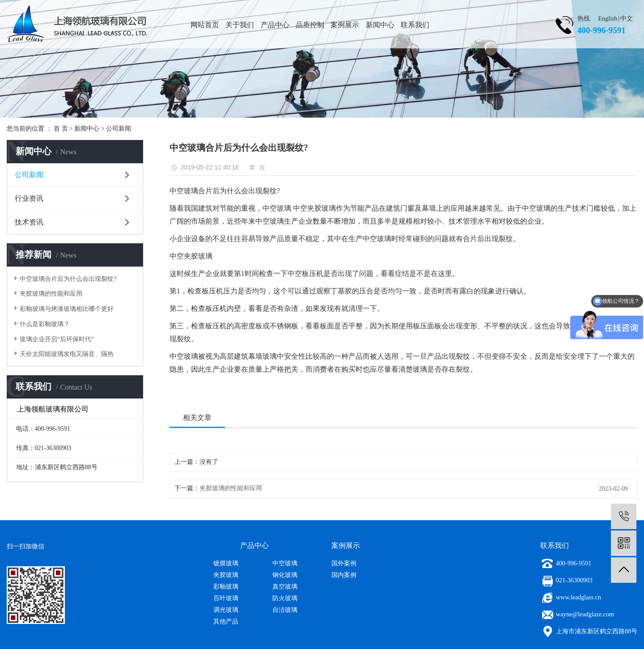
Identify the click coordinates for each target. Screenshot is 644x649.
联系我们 (415, 25)
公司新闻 (119, 129)
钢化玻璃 (285, 575)
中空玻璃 (285, 563)
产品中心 (275, 25)
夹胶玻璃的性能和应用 (51, 294)
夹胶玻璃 (226, 575)
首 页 (61, 129)
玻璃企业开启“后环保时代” (57, 339)
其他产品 (226, 621)
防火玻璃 (285, 598)
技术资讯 (29, 222)
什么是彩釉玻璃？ (45, 324)
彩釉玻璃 (226, 587)
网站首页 (205, 25)
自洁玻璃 (285, 610)
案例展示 (345, 25)
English (608, 19)
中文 (627, 19)
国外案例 (344, 563)
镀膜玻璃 (226, 563)
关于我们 (240, 25)
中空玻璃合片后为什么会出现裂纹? (68, 279)
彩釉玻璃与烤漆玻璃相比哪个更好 (67, 309)
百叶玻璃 (226, 598)
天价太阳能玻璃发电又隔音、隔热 (67, 354)
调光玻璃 (226, 610)
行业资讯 (29, 198)
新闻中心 (380, 25)
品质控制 (310, 25)
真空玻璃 (285, 587)
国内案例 (344, 575)
